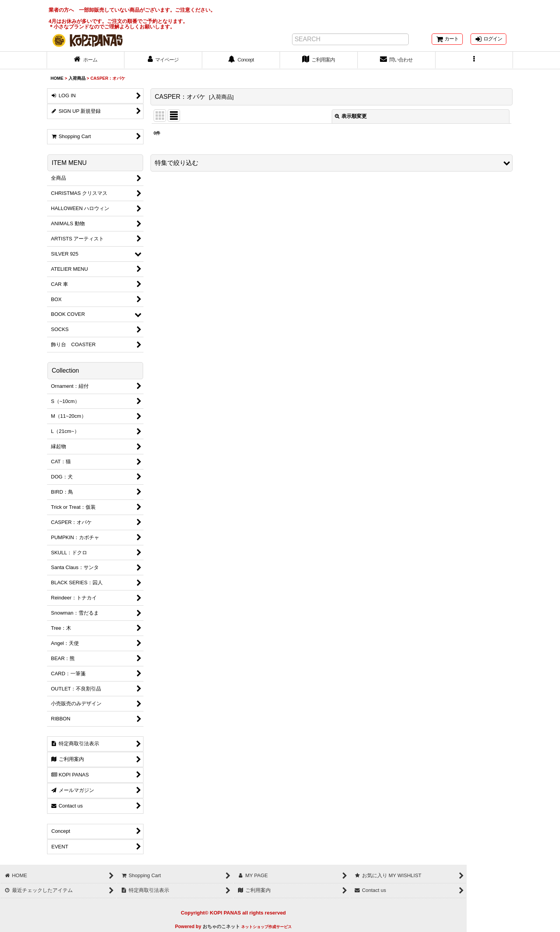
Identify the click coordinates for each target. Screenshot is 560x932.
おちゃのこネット (221, 927)
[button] (474, 60)
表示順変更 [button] (351, 116)
